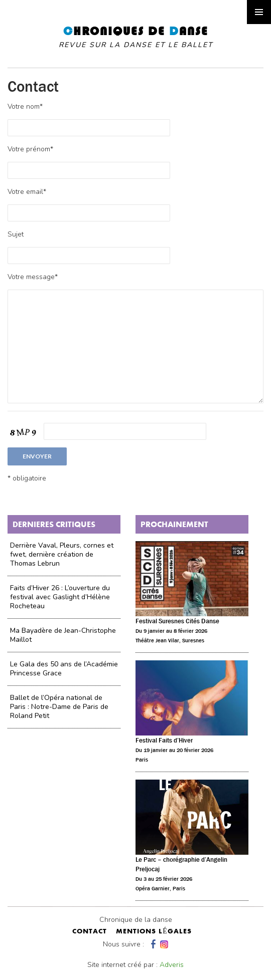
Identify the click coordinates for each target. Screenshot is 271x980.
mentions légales (154, 932)
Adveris (172, 965)
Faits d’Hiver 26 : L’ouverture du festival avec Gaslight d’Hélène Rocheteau (60, 597)
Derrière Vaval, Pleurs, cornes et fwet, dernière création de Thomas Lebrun (62, 554)
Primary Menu (259, 12)
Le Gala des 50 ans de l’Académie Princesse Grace (64, 669)
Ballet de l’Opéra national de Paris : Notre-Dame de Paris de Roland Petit (59, 707)
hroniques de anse (136, 37)
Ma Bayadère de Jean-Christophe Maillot (63, 635)
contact (90, 932)
